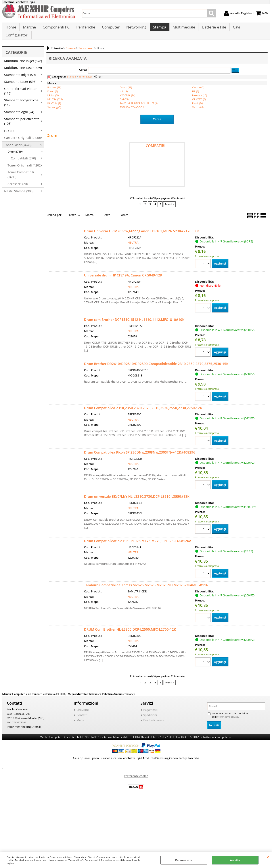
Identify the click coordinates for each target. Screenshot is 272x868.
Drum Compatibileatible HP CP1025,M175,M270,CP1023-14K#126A (138, 547)
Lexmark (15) (199, 102)
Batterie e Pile (212, 29)
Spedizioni (150, 721)
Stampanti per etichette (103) (22, 128)
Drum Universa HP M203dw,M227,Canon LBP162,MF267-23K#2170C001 (142, 237)
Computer (110, 29)
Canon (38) (126, 94)
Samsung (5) (54, 114)
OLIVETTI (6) (199, 106)
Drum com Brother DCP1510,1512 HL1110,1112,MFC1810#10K (134, 325)
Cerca (83, 76)
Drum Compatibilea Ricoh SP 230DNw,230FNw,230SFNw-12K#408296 (140, 459)
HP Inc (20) (53, 102)
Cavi (234, 29)
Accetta (235, 860)
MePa (80, 727)
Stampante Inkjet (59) (20, 81)
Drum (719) (15, 158)
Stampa (158, 29)
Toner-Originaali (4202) (25, 172)
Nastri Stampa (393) (19, 197)
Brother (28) (54, 94)
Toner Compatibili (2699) (21, 181)
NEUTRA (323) (55, 106)
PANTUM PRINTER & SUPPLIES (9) (139, 110)
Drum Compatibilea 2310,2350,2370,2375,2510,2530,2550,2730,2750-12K (143, 414)
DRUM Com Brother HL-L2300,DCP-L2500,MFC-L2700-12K (130, 636)
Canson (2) (198, 94)
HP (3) (195, 98)
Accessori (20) (18, 190)
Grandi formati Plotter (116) (20, 97)
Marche (29, 29)
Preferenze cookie (136, 782)
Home (11, 29)
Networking (135, 29)
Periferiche (85, 29)
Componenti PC (56, 29)
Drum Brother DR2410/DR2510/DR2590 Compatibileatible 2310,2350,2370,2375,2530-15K (156, 370)
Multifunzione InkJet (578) (23, 67)
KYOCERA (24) (127, 102)
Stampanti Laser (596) (20, 88)
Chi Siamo (83, 716)
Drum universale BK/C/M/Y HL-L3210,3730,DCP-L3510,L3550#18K (137, 503)
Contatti (82, 721)
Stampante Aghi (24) (19, 118)
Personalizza (184, 860)
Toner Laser (86, 83)
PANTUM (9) (54, 110)
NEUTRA (133, 249)
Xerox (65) (198, 114)
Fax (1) (9, 137)
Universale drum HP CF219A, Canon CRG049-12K (123, 281)
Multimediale (182, 29)
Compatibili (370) (23, 165)
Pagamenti (150, 716)
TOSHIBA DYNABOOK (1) (133, 114)
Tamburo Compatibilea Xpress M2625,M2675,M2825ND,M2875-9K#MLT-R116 (146, 592)
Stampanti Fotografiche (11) (21, 109)
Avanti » (169, 210)
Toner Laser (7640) (18, 151)
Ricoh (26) (198, 110)
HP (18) (124, 98)
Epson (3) (53, 98)
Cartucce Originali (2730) (22, 144)
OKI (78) (124, 106)
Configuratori (17, 40)
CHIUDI (268, 857)
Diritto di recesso (154, 727)
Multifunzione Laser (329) (23, 74)
